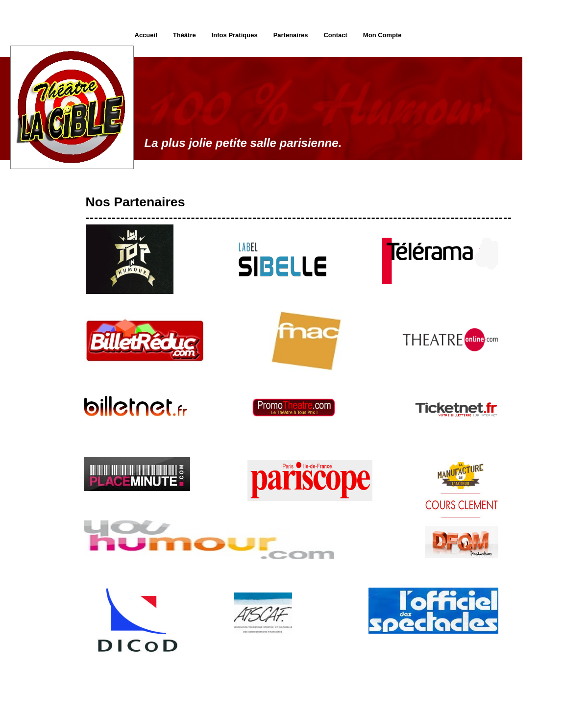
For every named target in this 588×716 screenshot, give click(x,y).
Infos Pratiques (235, 35)
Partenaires (291, 35)
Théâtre (184, 35)
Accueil (146, 35)
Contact (335, 35)
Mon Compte (382, 35)
